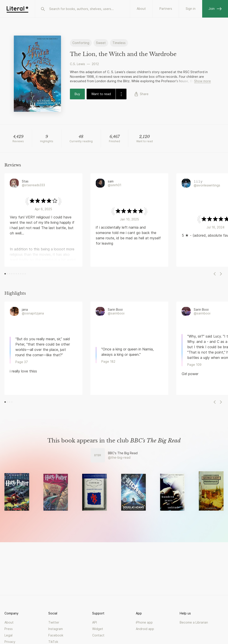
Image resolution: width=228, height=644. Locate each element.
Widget (98, 629)
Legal (8, 635)
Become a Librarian (194, 622)
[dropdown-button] (121, 94)
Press (9, 629)
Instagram (56, 629)
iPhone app (144, 622)
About (141, 9)
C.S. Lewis (77, 64)
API (95, 622)
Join (215, 9)
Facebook (56, 635)
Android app (145, 629)
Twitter (54, 622)
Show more (203, 81)
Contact (98, 635)
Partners (166, 9)
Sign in (191, 9)
